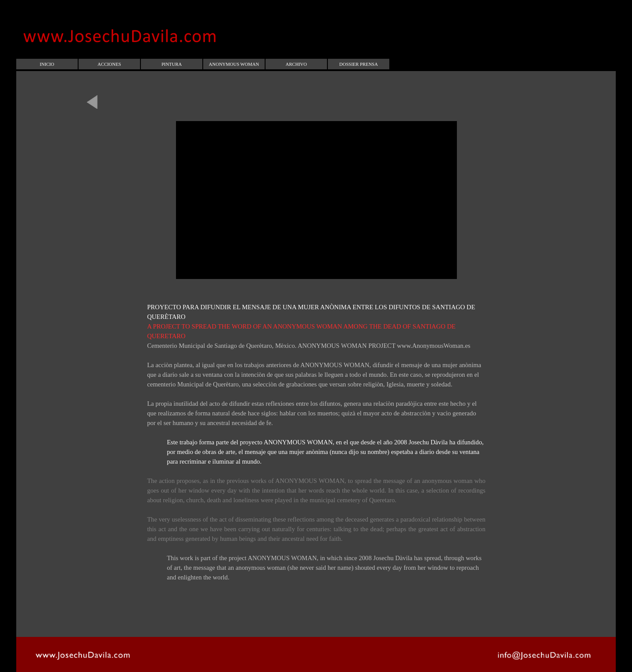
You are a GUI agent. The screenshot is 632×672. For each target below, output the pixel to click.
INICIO (47, 64)
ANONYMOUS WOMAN (234, 64)
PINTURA (172, 64)
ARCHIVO (296, 64)
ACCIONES (109, 64)
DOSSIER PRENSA (359, 64)
